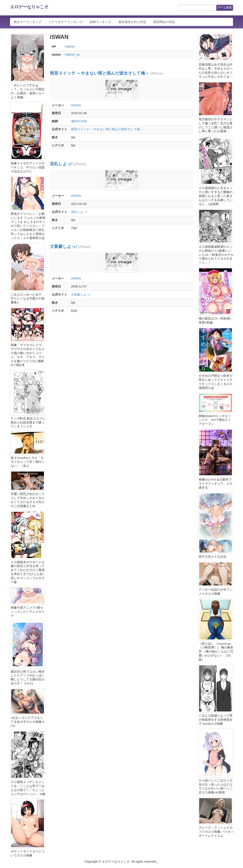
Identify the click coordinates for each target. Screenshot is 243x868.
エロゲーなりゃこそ (29, 7)
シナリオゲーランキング (66, 22)
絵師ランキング (100, 22)
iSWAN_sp (72, 55)
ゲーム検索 (225, 8)
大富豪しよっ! (63, 247)
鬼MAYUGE (79, 121)
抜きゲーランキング (28, 22)
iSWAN (70, 47)
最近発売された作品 (132, 22)
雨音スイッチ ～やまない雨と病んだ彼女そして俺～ (100, 73)
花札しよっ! (61, 164)
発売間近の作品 (164, 22)
